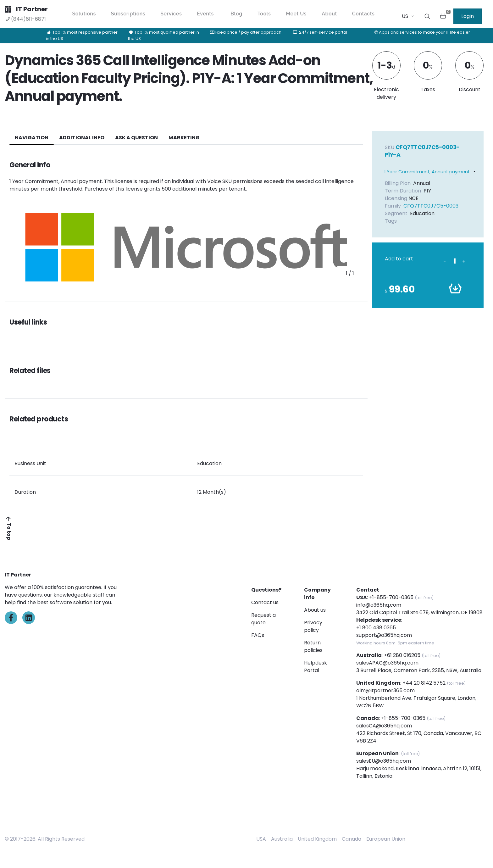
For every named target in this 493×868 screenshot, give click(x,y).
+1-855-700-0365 (391, 597)
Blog (236, 14)
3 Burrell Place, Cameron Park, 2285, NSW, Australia (419, 670)
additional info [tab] (82, 138)
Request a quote (263, 619)
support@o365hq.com (384, 635)
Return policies (313, 646)
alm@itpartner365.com (385, 690)
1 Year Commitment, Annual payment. (427, 172)
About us (315, 610)
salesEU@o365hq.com (384, 761)
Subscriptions (128, 14)
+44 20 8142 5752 (424, 683)
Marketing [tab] (184, 138)
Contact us (265, 602)
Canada (352, 839)
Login (468, 16)
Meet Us (296, 14)
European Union (386, 839)
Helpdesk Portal (316, 667)
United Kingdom (317, 839)
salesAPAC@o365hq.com (387, 663)
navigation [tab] (32, 138)
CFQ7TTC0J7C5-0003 (431, 206)
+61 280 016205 (402, 655)
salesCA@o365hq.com (384, 726)
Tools (264, 14)
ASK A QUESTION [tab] (136, 138)
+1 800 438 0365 (376, 628)
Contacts (363, 14)
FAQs (258, 635)
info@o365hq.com (379, 605)
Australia (282, 839)
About (329, 14)
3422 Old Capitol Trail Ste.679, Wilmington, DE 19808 (419, 612)
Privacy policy (313, 626)
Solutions (84, 14)
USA (261, 839)
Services (171, 14)
